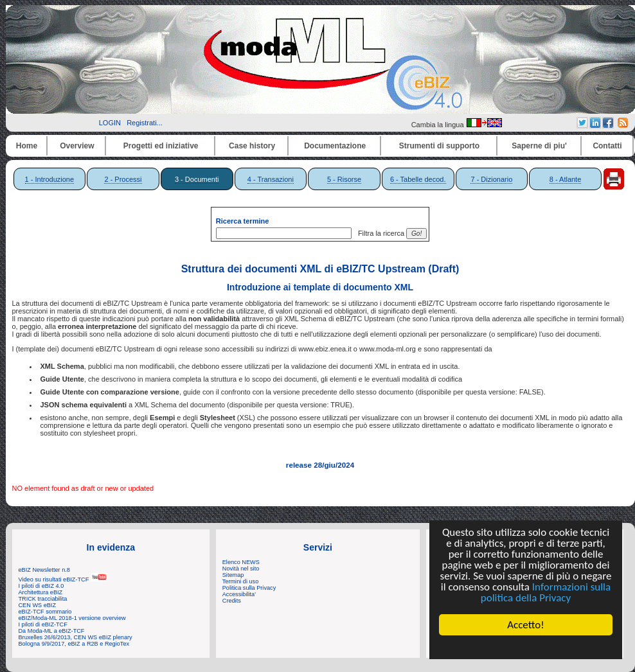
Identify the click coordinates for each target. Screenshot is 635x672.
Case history (252, 146)
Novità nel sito (241, 569)
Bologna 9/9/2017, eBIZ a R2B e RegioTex (74, 644)
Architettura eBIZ (41, 592)
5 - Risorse (344, 179)
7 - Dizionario (491, 179)
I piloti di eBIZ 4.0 (41, 586)
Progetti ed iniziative (161, 146)
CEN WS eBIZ (38, 605)
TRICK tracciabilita (43, 599)
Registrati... (145, 123)
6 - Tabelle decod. (418, 179)
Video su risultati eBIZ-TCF (63, 579)
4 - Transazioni (271, 179)
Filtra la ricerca (379, 233)
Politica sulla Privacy (249, 588)
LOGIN (110, 123)
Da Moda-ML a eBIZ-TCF (52, 631)
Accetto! (526, 625)
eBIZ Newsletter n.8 (44, 570)
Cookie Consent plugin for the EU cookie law (526, 647)
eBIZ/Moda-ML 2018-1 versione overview (72, 618)
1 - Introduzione (49, 179)
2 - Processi (123, 179)
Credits (232, 601)
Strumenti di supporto (439, 146)
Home (27, 146)
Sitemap (233, 575)
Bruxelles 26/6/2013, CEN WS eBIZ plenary (76, 637)
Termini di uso (240, 581)
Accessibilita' (239, 594)
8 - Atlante (566, 179)
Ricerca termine (243, 221)
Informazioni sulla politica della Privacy (546, 592)
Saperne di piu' (539, 146)
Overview (77, 146)
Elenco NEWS (241, 562)
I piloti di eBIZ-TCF (43, 624)
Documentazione (335, 146)
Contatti (607, 146)
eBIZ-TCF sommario (45, 612)
